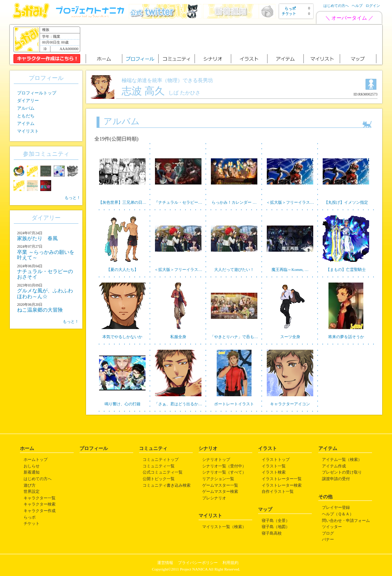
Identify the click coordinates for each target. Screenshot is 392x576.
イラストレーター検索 (282, 485)
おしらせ (32, 466)
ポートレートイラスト (234, 404)
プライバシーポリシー (198, 563)
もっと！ (73, 198)
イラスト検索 (274, 472)
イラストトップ (276, 459)
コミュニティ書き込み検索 (167, 485)
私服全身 (178, 337)
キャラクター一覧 (40, 498)
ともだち (26, 116)
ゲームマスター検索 (220, 491)
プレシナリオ (214, 498)
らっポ (30, 517)
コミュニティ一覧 (159, 466)
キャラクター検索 (40, 504)
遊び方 (30, 485)
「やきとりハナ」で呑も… (234, 337)
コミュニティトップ (161, 459)
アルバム (26, 108)
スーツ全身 (290, 337)
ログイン (373, 6)
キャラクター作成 (40, 511)
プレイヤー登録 (336, 507)
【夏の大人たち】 (122, 269)
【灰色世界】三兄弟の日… (122, 202)
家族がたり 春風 (37, 238)
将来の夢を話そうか (346, 337)
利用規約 (230, 563)
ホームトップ (36, 459)
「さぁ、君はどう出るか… (178, 404)
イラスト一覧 (274, 466)
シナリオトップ (216, 459)
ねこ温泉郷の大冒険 (40, 310)
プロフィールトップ (37, 93)
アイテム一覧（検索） (342, 459)
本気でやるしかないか (122, 337)
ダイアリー (28, 101)
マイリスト (28, 131)
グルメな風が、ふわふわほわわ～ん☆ (45, 293)
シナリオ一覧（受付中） (224, 466)
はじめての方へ (336, 6)
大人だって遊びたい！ (234, 269)
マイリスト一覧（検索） (224, 527)
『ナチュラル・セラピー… (178, 202)
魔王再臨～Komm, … (290, 269)
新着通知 (32, 472)
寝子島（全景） (276, 520)
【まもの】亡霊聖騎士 (346, 269)
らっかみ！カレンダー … (234, 202)
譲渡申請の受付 (336, 479)
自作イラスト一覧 (278, 491)
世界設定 (32, 491)
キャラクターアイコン (290, 404)
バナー (328, 539)
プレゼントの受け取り (342, 472)
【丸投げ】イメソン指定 (346, 202)
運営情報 (165, 563)
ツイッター (332, 527)
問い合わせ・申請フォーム (346, 520)
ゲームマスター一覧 (220, 485)
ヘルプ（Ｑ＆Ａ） (338, 514)
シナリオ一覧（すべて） (224, 472)
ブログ (328, 533)
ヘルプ (357, 6)
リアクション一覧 (218, 479)
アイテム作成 (334, 466)
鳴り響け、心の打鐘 (123, 404)
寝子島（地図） (276, 527)
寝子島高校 (272, 533)
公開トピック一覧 (159, 479)
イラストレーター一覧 (282, 479)
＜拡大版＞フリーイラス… (290, 202)
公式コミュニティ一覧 (163, 472)
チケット (32, 523)
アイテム (26, 123)
